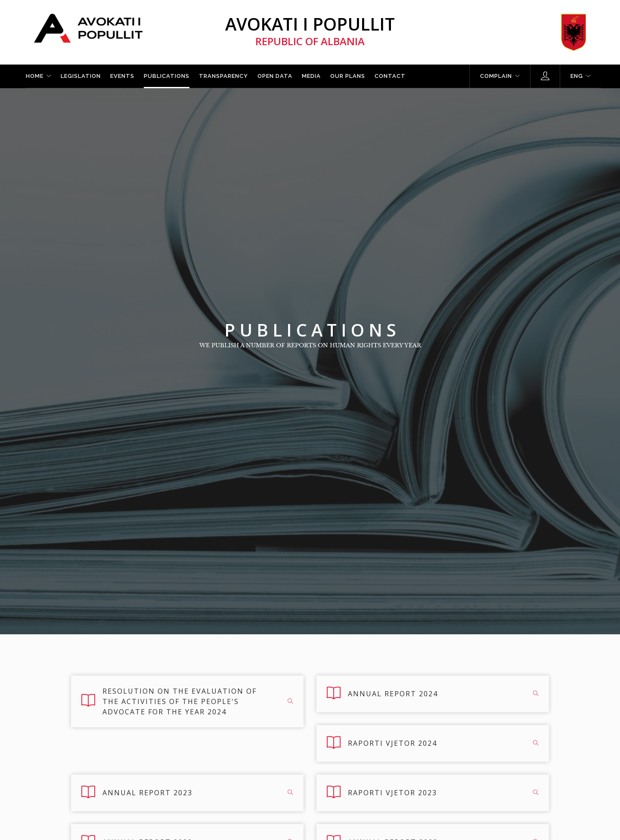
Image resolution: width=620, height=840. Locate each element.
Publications (167, 76)
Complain (496, 76)
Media (311, 76)
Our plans (348, 76)
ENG (577, 76)
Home (35, 76)
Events (122, 76)
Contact (390, 76)
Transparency (223, 76)
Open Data (275, 76)
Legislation (81, 76)
